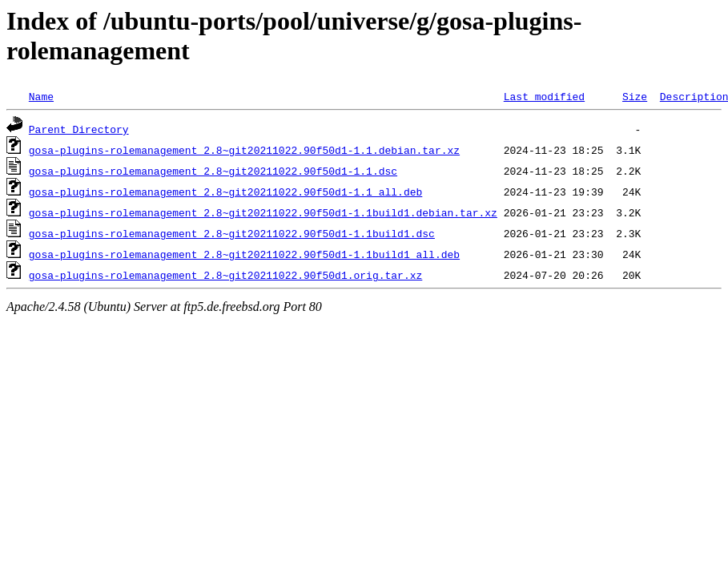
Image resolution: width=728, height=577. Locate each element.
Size (635, 96)
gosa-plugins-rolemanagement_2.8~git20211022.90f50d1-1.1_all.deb (225, 192)
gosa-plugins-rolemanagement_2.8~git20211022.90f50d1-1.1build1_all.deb (244, 254)
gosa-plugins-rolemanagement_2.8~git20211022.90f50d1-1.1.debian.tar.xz (244, 150)
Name (41, 96)
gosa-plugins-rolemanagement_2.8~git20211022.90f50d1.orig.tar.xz (225, 275)
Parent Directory (79, 129)
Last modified (544, 96)
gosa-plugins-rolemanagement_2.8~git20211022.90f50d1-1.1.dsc (213, 171)
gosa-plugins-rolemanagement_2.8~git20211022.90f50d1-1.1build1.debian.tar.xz (263, 212)
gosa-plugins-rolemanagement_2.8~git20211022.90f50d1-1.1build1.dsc (232, 233)
